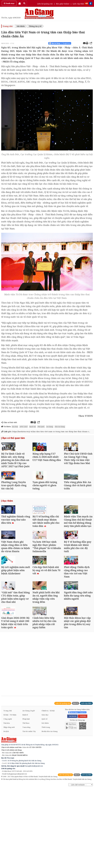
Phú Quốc (41, 427)
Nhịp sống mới (9, 790)
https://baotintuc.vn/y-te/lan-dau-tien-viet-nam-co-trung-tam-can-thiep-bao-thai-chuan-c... (46, 432)
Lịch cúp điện (78, 4)
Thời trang (46, 790)
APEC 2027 (24, 427)
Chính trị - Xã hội (48, 774)
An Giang (50, 427)
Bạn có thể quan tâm (13, 438)
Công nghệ (8, 782)
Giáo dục (45, 778)
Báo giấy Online (63, 4)
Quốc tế (44, 782)
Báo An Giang (60, 427)
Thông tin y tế (35, 26)
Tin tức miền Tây (29, 795)
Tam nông (26, 790)
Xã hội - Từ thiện (10, 778)
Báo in (76, 767)
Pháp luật (26, 782)
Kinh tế (25, 778)
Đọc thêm (7, 520)
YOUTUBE (83, 780)
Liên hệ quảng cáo (45, 4)
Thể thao (26, 786)
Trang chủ (8, 26)
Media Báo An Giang (50, 795)
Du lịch (6, 795)
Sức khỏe (21, 26)
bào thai (15, 427)
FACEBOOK (72, 780)
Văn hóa (7, 786)
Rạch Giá (33, 427)
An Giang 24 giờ (29, 774)
